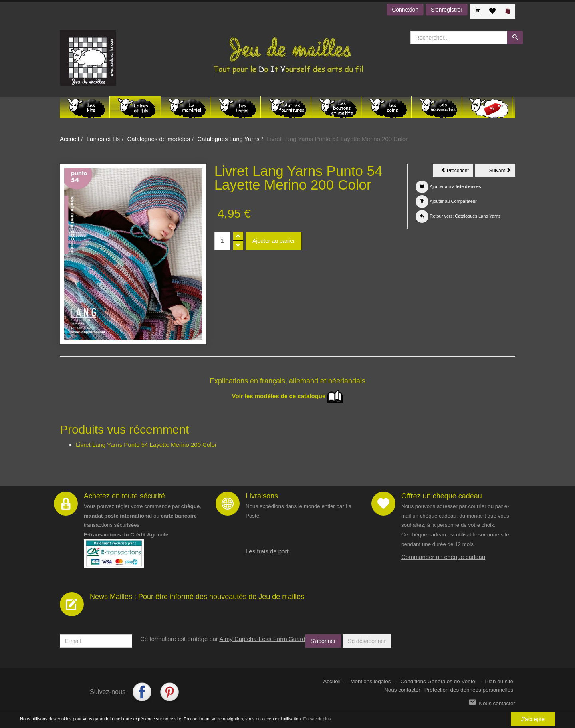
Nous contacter (402, 690)
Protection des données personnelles (469, 690)
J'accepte (533, 719)
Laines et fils (103, 139)
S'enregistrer (447, 10)
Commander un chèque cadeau (443, 557)
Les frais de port (267, 551)
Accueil (69, 139)
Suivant (502, 172)
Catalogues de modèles (159, 139)
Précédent (457, 172)
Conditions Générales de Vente (438, 681)
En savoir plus (317, 719)
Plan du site (499, 681)
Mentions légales (370, 681)
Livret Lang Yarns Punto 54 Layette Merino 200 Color (146, 445)
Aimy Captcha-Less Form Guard (262, 639)
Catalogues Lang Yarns (228, 139)
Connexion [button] (405, 10)
